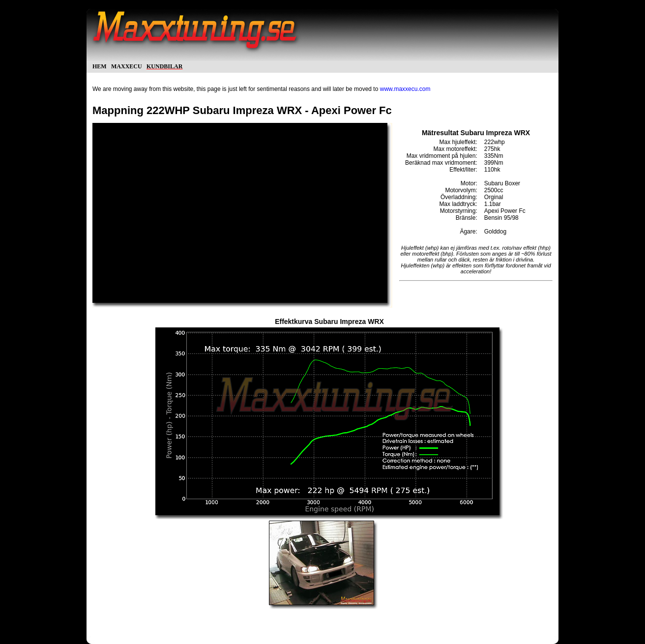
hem (100, 66)
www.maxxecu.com (405, 89)
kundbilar (164, 66)
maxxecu (127, 66)
